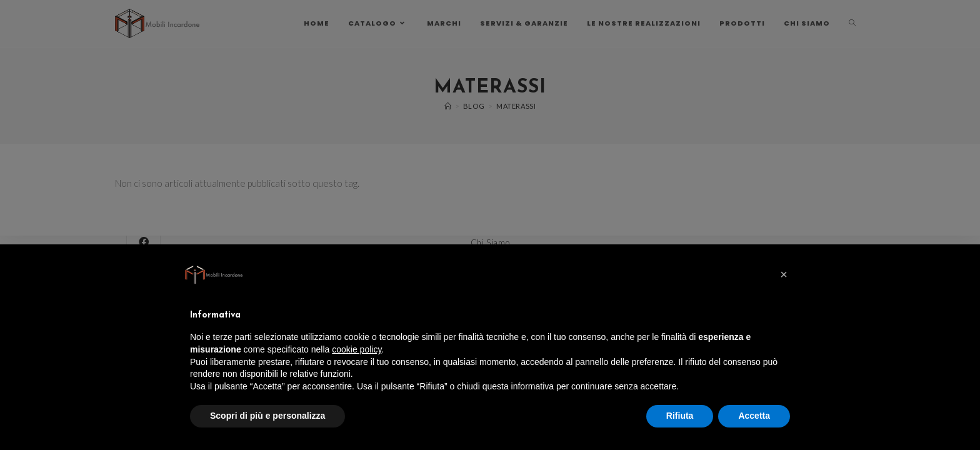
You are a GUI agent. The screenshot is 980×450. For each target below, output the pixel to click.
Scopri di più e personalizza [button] (267, 416)
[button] (784, 274)
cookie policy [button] (357, 349)
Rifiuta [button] (680, 416)
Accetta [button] (754, 416)
